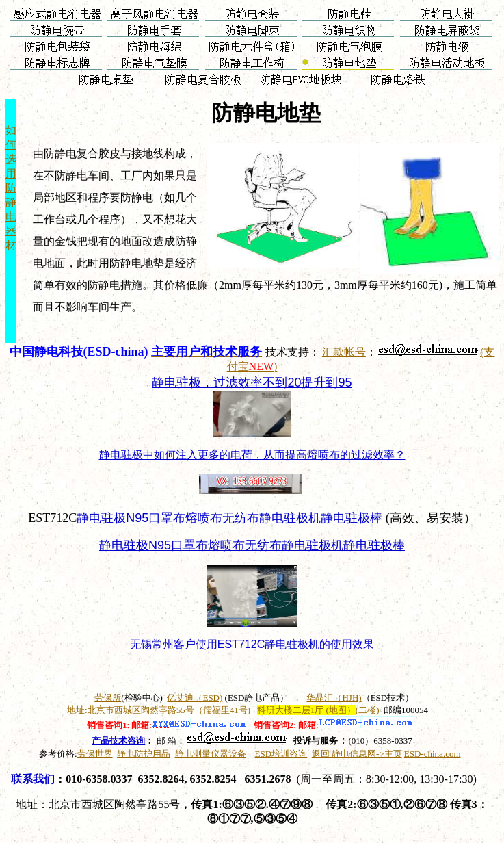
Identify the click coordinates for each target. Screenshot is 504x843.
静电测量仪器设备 (211, 754)
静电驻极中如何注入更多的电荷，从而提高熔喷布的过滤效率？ (252, 455)
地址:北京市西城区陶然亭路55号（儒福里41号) (223, 710)
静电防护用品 (144, 754)
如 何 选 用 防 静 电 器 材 (11, 188)
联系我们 (33, 779)
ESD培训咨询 (281, 754)
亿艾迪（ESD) (195, 698)
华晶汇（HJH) (334, 698)
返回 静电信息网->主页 (357, 754)
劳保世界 (95, 754)
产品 (118, 741)
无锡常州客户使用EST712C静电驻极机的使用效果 (252, 644)
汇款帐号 (344, 352)
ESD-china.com (433, 754)
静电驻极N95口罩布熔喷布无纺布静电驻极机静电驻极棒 (229, 518)
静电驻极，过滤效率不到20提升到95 (252, 382)
